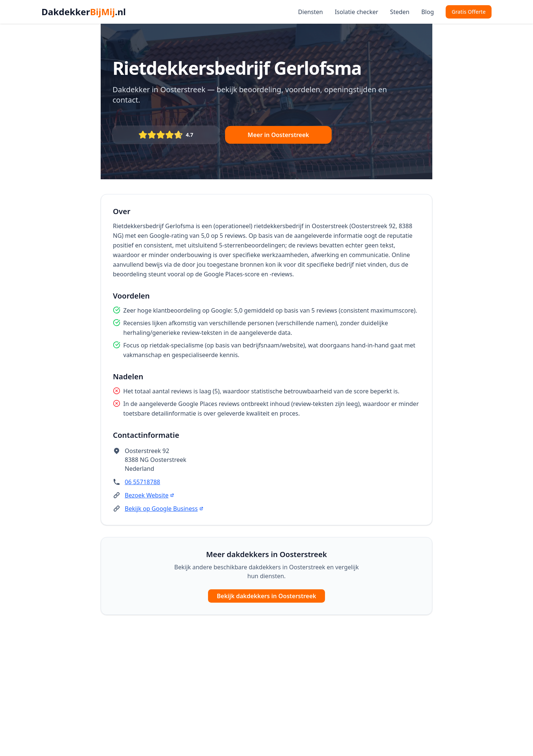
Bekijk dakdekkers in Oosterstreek (266, 596)
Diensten (310, 12)
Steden (400, 12)
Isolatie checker (356, 12)
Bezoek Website (150, 495)
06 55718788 (143, 482)
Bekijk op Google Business (164, 509)
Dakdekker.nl (84, 12)
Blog (428, 12)
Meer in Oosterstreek (278, 135)
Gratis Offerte (469, 12)
